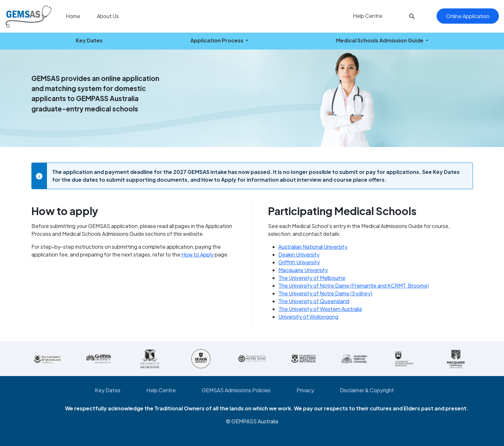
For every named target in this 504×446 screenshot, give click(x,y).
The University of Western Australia (320, 309)
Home (73, 16)
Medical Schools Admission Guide (380, 40)
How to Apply (197, 254)
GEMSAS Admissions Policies (236, 390)
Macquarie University (303, 270)
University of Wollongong (308, 317)
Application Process (217, 40)
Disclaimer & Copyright (367, 390)
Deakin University (299, 254)
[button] (412, 16)
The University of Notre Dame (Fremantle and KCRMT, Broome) (354, 286)
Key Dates (89, 40)
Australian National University (313, 247)
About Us (107, 16)
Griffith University (299, 262)
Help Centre (367, 16)
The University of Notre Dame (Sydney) (325, 293)
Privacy (305, 390)
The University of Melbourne (312, 278)
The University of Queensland (314, 301)
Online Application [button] (468, 16)
